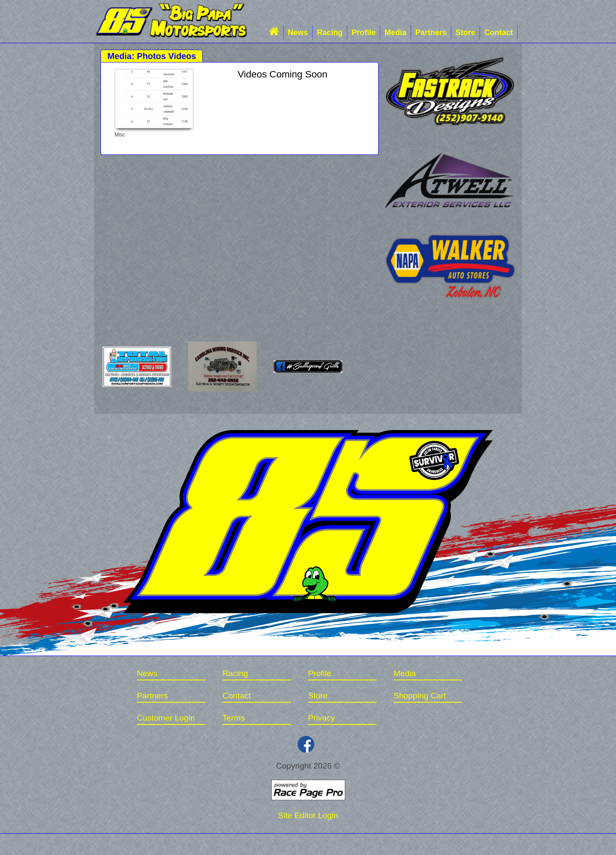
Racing (330, 33)
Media (395, 33)
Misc (120, 135)
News (298, 33)
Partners (431, 33)
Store (465, 33)
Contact (499, 33)
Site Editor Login (308, 815)
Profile (364, 33)
